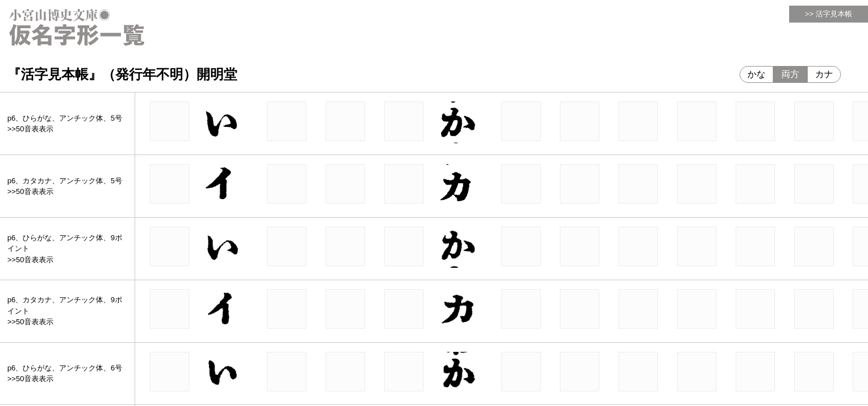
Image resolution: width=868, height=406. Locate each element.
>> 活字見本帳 (829, 14)
